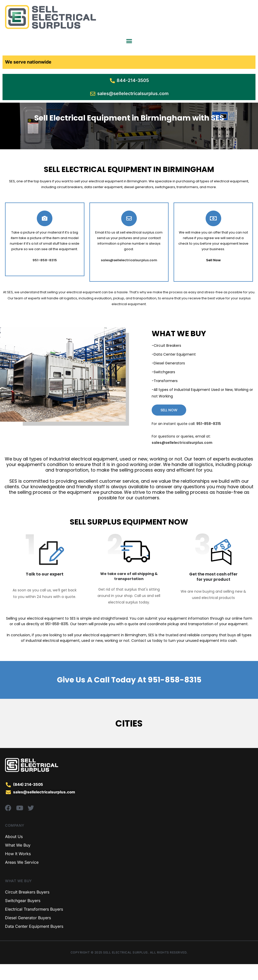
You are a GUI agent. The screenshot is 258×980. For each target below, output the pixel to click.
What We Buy (18, 861)
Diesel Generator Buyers (28, 934)
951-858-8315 (174, 696)
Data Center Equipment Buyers (34, 942)
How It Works (18, 870)
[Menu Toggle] (129, 41)
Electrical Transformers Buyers (34, 925)
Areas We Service (22, 878)
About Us (14, 852)
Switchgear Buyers (23, 916)
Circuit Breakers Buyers (27, 908)
